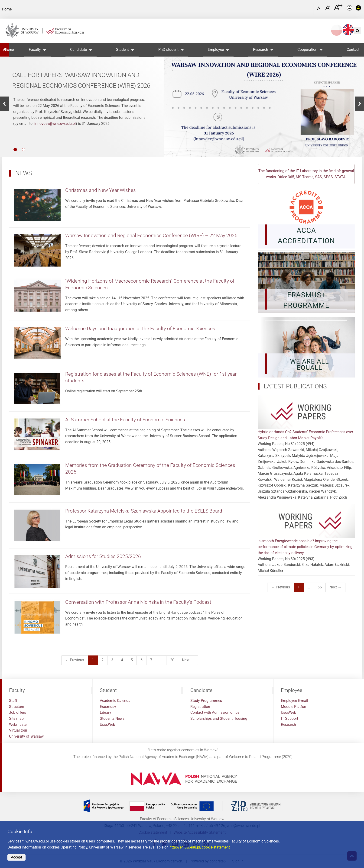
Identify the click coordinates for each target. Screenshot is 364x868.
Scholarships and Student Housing (219, 718)
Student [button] (122, 50)
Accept (16, 857)
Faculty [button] (35, 50)
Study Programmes (206, 701)
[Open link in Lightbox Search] (309, 8)
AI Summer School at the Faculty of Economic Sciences (125, 420)
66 (320, 587)
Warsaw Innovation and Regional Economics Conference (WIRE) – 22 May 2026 (151, 236)
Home (7, 50)
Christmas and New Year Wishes (101, 190)
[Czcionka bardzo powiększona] (338, 9)
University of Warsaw (26, 736)
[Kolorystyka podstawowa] (350, 9)
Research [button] (261, 50)
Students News (112, 718)
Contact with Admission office (215, 712)
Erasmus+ (108, 707)
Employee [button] (216, 50)
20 (172, 660)
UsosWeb (107, 724)
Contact (353, 50)
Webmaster (18, 724)
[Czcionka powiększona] (328, 9)
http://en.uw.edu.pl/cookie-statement (200, 847)
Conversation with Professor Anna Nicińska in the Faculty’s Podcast (138, 602)
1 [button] (15, 150)
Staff (13, 701)
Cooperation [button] (307, 50)
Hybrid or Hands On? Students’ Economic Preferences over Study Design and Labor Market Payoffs (306, 418)
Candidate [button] (78, 50)
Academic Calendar (116, 701)
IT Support (289, 718)
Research (288, 724)
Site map (16, 718)
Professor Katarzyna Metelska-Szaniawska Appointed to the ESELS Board (144, 511)
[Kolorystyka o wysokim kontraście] (358, 9)
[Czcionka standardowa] (319, 9)
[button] (4, 104)
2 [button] (24, 150)
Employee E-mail (294, 701)
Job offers (18, 712)
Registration (200, 707)
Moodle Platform (295, 707)
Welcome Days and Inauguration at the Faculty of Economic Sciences (140, 329)
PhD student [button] (168, 50)
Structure (16, 707)
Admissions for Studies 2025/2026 (103, 556)
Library (106, 712)
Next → (188, 660)
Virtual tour (18, 730)
